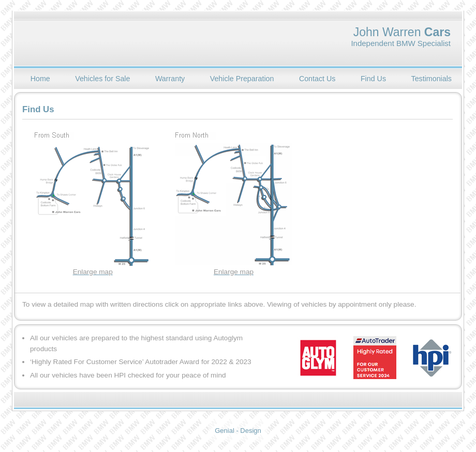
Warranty (170, 79)
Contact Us (317, 79)
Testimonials (432, 79)
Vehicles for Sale (102, 79)
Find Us (373, 79)
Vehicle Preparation (242, 79)
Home (40, 79)
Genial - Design (238, 431)
